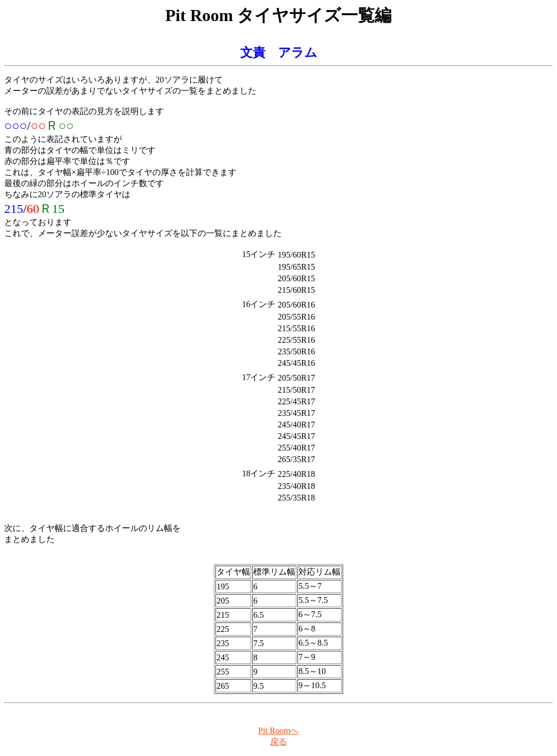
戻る (278, 742)
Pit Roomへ (279, 731)
